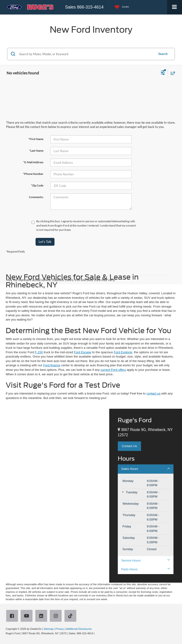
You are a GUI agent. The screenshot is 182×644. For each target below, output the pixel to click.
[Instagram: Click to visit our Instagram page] (57, 616)
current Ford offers (113, 370)
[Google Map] (55, 496)
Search (163, 54)
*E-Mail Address (33, 162)
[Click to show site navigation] (175, 7)
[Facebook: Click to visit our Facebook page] (13, 616)
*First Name (36, 139)
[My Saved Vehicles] (121, 7)
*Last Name (36, 151)
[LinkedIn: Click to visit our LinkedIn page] (42, 616)
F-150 (39, 352)
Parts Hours (146, 569)
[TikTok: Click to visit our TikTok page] (71, 616)
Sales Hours (146, 469)
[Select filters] (163, 73)
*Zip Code (37, 185)
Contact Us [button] (129, 446)
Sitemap (48, 629)
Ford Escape (83, 352)
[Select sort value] (172, 73)
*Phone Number (33, 174)
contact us (153, 393)
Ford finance (52, 365)
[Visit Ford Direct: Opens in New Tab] (97, 633)
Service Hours (146, 560)
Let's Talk (45, 242)
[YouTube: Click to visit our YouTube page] (27, 616)
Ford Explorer (123, 352)
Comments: (36, 197)
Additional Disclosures (79, 629)
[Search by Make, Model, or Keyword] (86, 54)
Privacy (60, 629)
